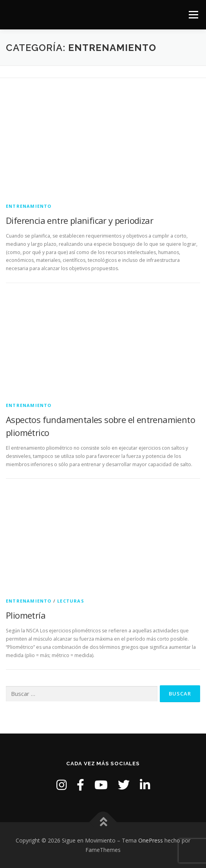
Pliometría (26, 615)
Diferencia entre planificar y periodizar (80, 220)
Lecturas (71, 601)
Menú (193, 15)
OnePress (151, 840)
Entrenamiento (29, 206)
